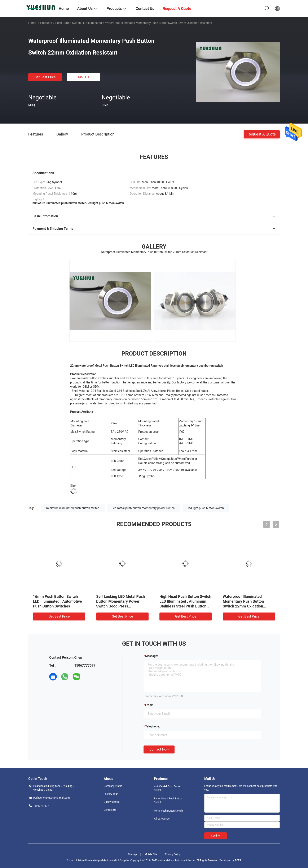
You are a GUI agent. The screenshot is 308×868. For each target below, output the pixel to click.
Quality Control (112, 802)
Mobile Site (151, 854)
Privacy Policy (173, 854)
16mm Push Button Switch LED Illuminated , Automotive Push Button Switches (57, 601)
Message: (152, 656)
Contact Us (110, 810)
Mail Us (83, 77)
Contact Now (159, 749)
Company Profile (113, 786)
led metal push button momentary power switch (144, 508)
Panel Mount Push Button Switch (168, 800)
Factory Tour (111, 794)
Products (46, 23)
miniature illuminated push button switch (73, 508)
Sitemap (132, 854)
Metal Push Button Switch (168, 811)
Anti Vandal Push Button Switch (168, 788)
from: (149, 705)
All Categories (162, 819)
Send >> (216, 836)
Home (32, 23)
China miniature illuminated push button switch (93, 860)
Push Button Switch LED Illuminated (79, 23)
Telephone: (153, 726)
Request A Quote (262, 134)
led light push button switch (206, 508)
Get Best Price (45, 77)
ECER (238, 860)
